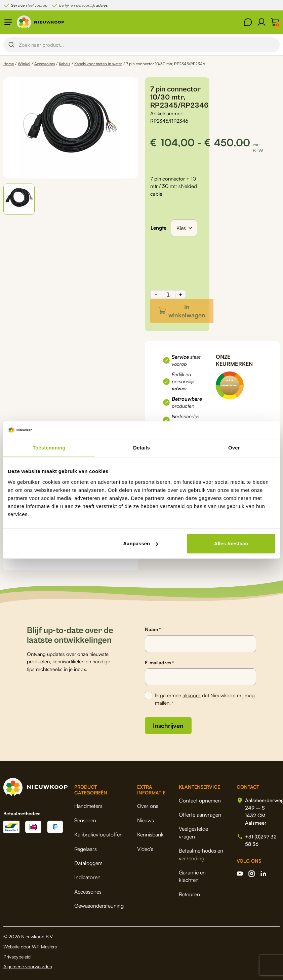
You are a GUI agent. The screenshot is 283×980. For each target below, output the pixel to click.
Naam (153, 629)
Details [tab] (141, 448)
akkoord (192, 695)
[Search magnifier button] (11, 45)
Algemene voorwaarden (28, 966)
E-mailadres (159, 663)
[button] (19, 199)
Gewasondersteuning (99, 906)
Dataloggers (88, 863)
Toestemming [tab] (49, 448)
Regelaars (86, 849)
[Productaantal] (168, 295)
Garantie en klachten (192, 876)
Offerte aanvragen (200, 815)
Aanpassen (140, 543)
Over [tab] (234, 448)
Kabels (65, 64)
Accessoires (45, 64)
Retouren (189, 894)
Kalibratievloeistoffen (98, 834)
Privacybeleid (17, 957)
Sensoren (85, 820)
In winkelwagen (187, 311)
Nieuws (146, 820)
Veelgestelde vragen (193, 832)
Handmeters (88, 806)
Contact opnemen (200, 800)
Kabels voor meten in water (98, 64)
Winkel (24, 64)
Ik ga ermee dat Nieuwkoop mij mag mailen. (205, 699)
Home (9, 64)
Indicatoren (87, 877)
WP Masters (44, 947)
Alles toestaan (231, 543)
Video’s (145, 849)
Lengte (158, 228)
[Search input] (147, 45)
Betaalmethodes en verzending (201, 854)
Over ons (148, 806)
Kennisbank (150, 834)
